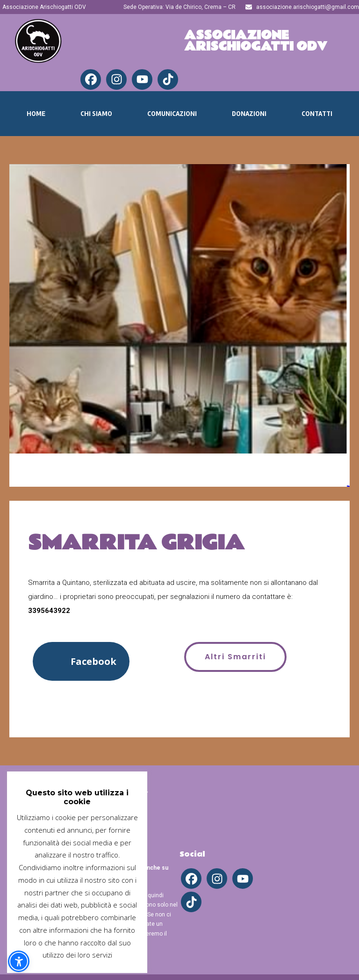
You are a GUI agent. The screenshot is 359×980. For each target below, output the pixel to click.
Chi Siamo (96, 114)
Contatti (317, 114)
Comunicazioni (172, 114)
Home (36, 114)
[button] (81, 661)
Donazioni (249, 114)
